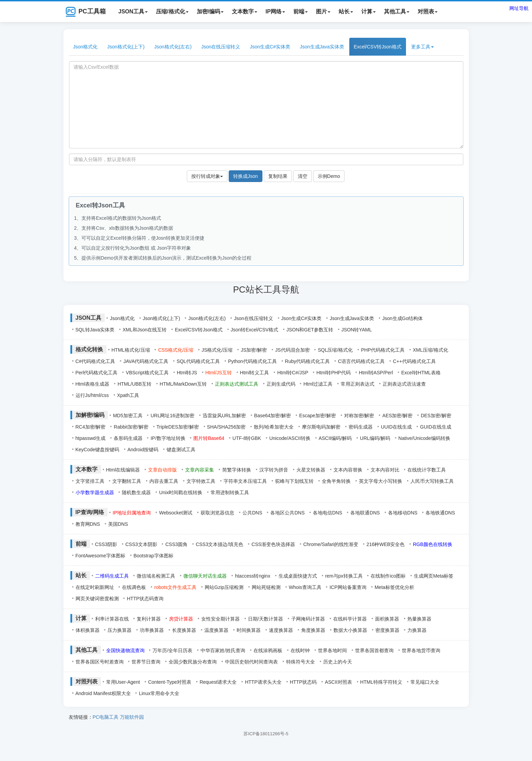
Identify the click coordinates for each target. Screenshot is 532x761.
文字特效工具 (201, 481)
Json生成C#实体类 (270, 47)
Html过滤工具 (318, 384)
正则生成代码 (281, 384)
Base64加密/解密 (273, 416)
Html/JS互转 (219, 373)
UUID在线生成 (396, 427)
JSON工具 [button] (133, 12)
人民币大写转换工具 (432, 481)
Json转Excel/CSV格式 (254, 330)
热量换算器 (419, 619)
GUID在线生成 (436, 427)
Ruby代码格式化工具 (308, 361)
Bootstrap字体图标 (154, 556)
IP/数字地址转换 (168, 438)
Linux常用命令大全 (159, 693)
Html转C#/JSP (293, 373)
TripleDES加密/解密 (178, 427)
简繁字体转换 (237, 470)
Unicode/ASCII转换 (290, 438)
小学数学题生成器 (95, 492)
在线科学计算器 (350, 619)
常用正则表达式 (358, 384)
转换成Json (246, 176)
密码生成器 (361, 427)
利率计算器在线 (112, 619)
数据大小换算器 (350, 630)
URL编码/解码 (375, 438)
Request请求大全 (218, 682)
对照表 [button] (428, 12)
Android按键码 (143, 450)
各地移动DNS (403, 513)
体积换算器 (88, 630)
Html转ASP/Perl (376, 373)
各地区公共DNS (287, 513)
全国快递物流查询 (125, 650)
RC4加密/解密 (91, 427)
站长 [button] (346, 12)
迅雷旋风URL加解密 (224, 416)
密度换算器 (387, 630)
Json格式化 (86, 47)
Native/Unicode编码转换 (424, 438)
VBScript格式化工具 (147, 373)
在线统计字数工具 (427, 470)
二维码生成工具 (112, 576)
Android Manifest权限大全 (103, 693)
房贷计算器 (181, 619)
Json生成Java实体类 (322, 47)
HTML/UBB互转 (134, 384)
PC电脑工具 (106, 717)
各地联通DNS (365, 513)
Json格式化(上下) (126, 47)
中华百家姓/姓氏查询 (223, 650)
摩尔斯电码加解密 (321, 427)
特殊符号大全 (301, 662)
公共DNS (252, 513)
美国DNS (118, 524)
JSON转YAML (356, 330)
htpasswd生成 (90, 438)
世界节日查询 (146, 662)
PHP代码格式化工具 (383, 350)
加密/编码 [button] (210, 12)
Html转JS (187, 373)
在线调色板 (134, 587)
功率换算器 (152, 630)
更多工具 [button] (422, 47)
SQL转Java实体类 (95, 330)
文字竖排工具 (90, 481)
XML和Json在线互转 (145, 330)
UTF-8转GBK (247, 438)
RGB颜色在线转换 (432, 544)
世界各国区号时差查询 (100, 662)
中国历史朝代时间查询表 (251, 662)
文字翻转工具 (127, 481)
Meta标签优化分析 (394, 587)
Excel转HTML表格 (421, 373)
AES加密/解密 (397, 416)
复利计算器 (149, 619)
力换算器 (417, 630)
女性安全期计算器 (220, 619)
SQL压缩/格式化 (335, 350)
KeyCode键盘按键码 (98, 450)
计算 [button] (369, 12)
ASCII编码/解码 (335, 438)
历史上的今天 (338, 662)
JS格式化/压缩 (217, 350)
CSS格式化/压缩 (176, 350)
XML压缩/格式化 (431, 350)
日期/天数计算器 (265, 619)
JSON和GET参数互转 (310, 330)
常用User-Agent (123, 682)
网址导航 (519, 8)
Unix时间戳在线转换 (181, 492)
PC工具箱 (86, 12)
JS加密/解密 (254, 350)
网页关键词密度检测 (97, 599)
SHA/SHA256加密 (227, 427)
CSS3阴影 (106, 544)
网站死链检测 (266, 587)
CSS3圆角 (176, 544)
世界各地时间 (332, 650)
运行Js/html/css (92, 395)
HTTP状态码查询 (145, 599)
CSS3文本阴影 (141, 544)
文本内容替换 (348, 470)
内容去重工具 (164, 481)
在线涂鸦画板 (268, 650)
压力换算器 (120, 630)
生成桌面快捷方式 (298, 576)
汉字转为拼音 (274, 470)
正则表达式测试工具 (237, 384)
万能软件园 (132, 717)
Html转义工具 (255, 373)
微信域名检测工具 (156, 576)
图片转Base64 (209, 438)
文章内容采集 (200, 470)
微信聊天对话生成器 (205, 576)
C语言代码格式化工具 (361, 361)
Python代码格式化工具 (252, 361)
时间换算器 (249, 630)
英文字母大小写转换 (381, 481)
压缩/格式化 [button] (172, 12)
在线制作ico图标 (388, 576)
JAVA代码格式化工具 (146, 361)
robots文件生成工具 (175, 587)
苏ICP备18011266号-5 (266, 734)
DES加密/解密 (436, 416)
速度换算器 (281, 630)
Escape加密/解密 (318, 416)
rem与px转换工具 (344, 576)
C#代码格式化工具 (95, 361)
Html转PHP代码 (333, 373)
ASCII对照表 (338, 682)
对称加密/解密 (359, 416)
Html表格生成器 (93, 384)
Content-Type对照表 (170, 682)
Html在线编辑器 (123, 470)
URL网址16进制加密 (172, 416)
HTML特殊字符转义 (381, 682)
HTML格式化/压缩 (131, 350)
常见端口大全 (425, 682)
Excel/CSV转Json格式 (377, 47)
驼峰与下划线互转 (294, 481)
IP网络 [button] (275, 12)
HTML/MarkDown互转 (183, 384)
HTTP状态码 (303, 682)
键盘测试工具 (181, 450)
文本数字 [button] (245, 12)
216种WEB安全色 (386, 544)
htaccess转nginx (253, 576)
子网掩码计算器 (308, 619)
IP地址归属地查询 (132, 513)
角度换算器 (313, 630)
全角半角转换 (336, 481)
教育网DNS (88, 524)
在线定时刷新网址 (95, 587)
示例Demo (329, 176)
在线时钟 (300, 650)
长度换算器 (184, 630)
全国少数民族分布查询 (193, 662)
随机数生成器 (136, 492)
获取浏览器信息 (217, 513)
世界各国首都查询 (374, 650)
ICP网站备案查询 (348, 587)
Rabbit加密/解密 (131, 427)
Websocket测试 (176, 513)
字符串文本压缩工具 (245, 481)
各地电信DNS (328, 513)
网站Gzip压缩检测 (224, 587)
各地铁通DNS (440, 513)
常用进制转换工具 (230, 492)
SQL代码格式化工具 (198, 361)
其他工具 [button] (397, 12)
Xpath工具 (128, 395)
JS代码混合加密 (292, 350)
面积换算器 (387, 619)
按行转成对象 (207, 176)
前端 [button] (301, 12)
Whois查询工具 (305, 587)
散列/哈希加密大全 (274, 427)
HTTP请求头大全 (263, 682)
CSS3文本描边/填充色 (219, 544)
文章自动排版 (162, 470)
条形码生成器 (128, 438)
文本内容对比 (385, 470)
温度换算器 (216, 630)
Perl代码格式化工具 (97, 373)
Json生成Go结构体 (403, 318)
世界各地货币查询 (421, 650)
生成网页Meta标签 (434, 576)
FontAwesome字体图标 (100, 556)
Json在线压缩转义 (221, 47)
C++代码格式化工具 (414, 361)
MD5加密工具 (128, 416)
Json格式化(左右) (173, 47)
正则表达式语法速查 (404, 384)
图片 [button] (323, 12)
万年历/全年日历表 (172, 650)
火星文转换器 (311, 470)
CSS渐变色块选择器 (273, 544)
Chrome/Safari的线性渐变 (331, 544)
